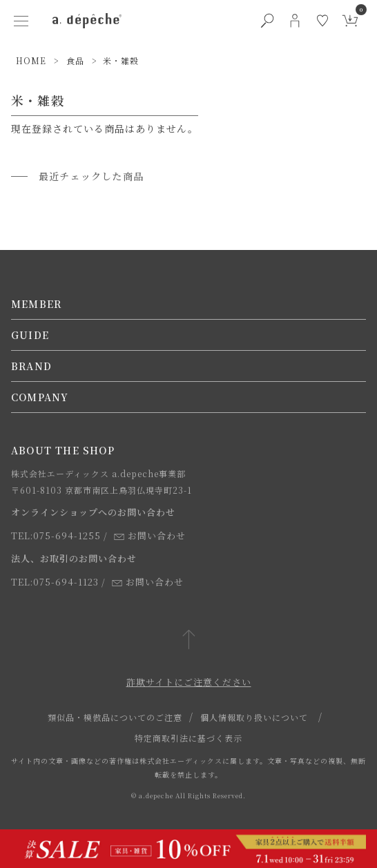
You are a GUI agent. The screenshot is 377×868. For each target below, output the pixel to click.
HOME (31, 60)
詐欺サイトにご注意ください (189, 682)
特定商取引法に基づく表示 (188, 738)
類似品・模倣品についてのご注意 (115, 717)
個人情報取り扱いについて (254, 717)
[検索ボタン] (267, 21)
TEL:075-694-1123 (55, 582)
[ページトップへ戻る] (189, 640)
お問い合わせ (150, 536)
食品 (75, 60)
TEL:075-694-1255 (56, 536)
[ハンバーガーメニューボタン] (21, 21)
